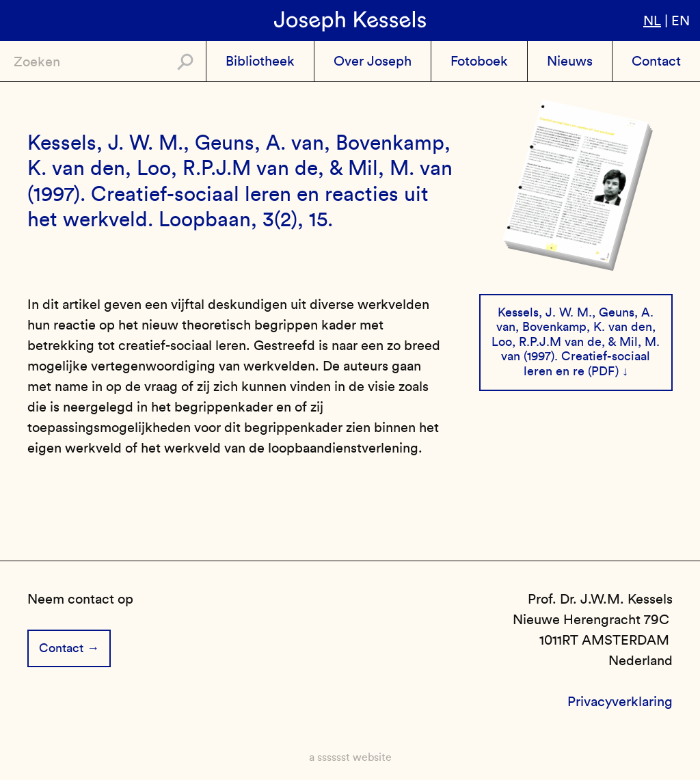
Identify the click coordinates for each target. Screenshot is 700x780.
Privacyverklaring (620, 701)
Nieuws (570, 61)
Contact (656, 61)
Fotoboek (479, 61)
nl (652, 21)
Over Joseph (373, 61)
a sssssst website (350, 757)
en (681, 21)
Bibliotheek (260, 61)
